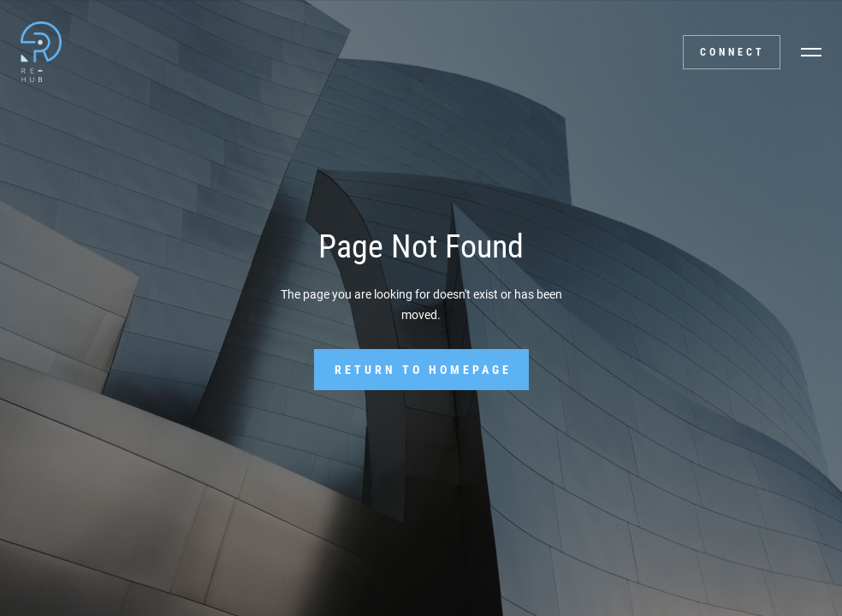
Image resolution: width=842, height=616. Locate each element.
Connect (732, 52)
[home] (39, 51)
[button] (811, 52)
